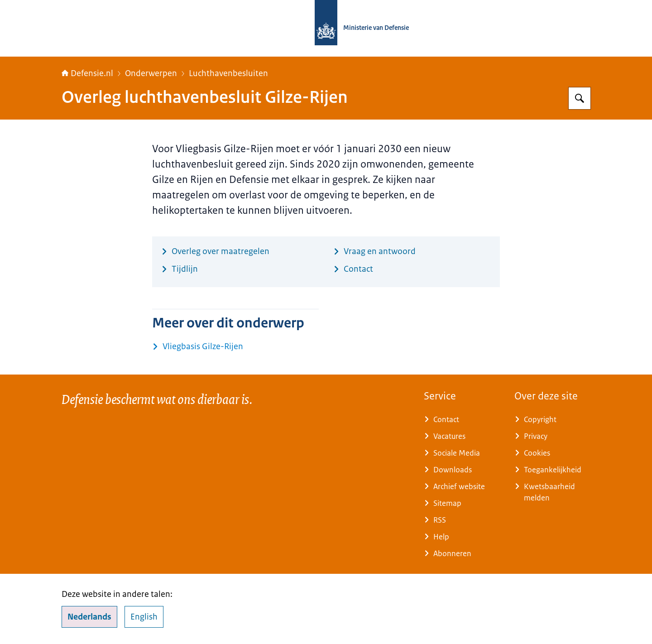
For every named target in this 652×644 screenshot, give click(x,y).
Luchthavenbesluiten (228, 73)
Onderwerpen (151, 73)
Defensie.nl (87, 73)
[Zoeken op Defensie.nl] (580, 98)
